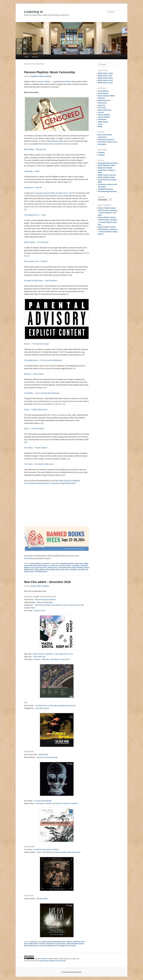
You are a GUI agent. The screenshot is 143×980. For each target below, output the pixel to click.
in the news (102, 108)
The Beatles (73, 570)
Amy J (58, 564)
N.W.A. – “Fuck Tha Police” (34, 428)
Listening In (34, 12)
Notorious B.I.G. (53, 568)
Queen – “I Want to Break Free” (36, 409)
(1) (84, 166)
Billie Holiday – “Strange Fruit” (35, 149)
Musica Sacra (34, 946)
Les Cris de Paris (60, 944)
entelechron (77, 942)
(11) (64, 404)
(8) (83, 355)
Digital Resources (104, 100)
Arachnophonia (30, 558)
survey (100, 124)
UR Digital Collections (105, 189)
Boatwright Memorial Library (108, 163)
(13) (26, 442)
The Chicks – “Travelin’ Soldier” (36, 448)
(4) (44, 237)
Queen (48, 570)
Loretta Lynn (84, 566)
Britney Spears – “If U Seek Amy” (36, 242)
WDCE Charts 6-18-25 (105, 80)
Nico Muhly (49, 946)
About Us (35, 57)
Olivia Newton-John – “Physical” (36, 261)
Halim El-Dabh (33, 944)
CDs (64, 942)
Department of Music (105, 168)
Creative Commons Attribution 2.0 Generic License (52, 961)
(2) (70, 182)
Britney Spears (43, 566)
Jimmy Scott (50, 944)
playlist (36, 570)
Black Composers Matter (106, 96)
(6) (71, 275)
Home (27, 57)
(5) (28, 256)
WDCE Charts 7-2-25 (105, 76)
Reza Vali (56, 946)
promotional (46, 564)
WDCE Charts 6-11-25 (105, 83)
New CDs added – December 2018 (47, 582)
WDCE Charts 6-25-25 (105, 78)
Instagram (101, 155)
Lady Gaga (76, 566)
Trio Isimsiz (72, 946)
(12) (42, 423)
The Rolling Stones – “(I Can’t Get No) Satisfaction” (43, 360)
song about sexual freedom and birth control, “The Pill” (55, 193)
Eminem (69, 566)
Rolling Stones (55, 570)
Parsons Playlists (44, 81)
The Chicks (81, 570)
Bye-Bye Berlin (57, 942)
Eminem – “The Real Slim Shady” (37, 344)
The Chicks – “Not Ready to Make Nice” (39, 464)
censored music (54, 566)
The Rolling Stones (41, 572)
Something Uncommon (106, 140)
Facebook (101, 152)
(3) (25, 209)
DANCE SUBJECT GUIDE (107, 165)
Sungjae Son (64, 946)
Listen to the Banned (73, 944)
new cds (42, 946)
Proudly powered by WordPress (71, 972)
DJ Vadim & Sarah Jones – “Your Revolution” (41, 280)
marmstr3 (48, 76)
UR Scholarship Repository (107, 191)
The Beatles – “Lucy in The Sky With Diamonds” (42, 393)
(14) (69, 459)
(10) (45, 388)
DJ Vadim (63, 566)
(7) (68, 294)
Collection (33, 942)
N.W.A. (45, 568)
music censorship (36, 568)
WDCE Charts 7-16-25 (105, 73)
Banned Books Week (68, 81)
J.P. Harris (42, 944)
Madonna (27, 568)
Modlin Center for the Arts (107, 175)
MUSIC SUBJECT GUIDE (106, 177)
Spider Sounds (103, 122)
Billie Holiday (33, 566)
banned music (79, 564)
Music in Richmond (105, 110)
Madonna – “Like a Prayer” (34, 374)
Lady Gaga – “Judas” (32, 171)
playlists (42, 570)
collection (69, 942)
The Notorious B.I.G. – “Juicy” (35, 215)
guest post (102, 105)
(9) (75, 368)
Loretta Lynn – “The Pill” (33, 188)
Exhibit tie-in (102, 103)
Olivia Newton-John (65, 568)
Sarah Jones (65, 570)
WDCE (100, 127)
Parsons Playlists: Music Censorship (50, 72)
